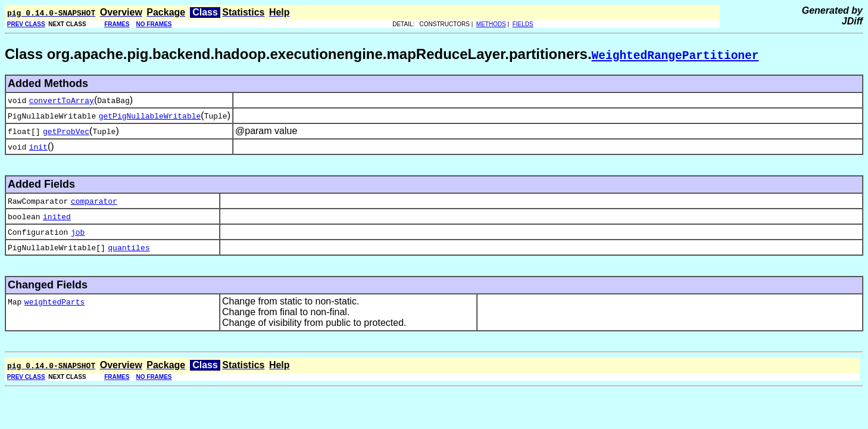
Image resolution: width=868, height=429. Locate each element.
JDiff (852, 21)
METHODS (491, 24)
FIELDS (523, 24)
